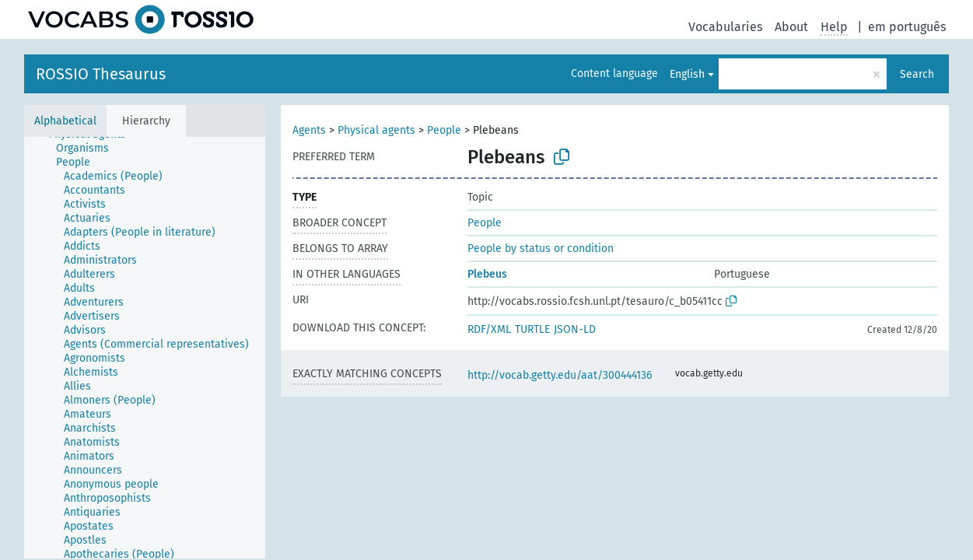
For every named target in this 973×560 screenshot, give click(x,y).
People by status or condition (541, 248)
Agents (309, 130)
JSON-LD (575, 329)
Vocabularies (725, 27)
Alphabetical (65, 121)
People (444, 130)
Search (917, 74)
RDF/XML (489, 329)
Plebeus (487, 274)
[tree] (145, 348)
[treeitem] (89, 149)
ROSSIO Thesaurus (101, 74)
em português (907, 27)
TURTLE (532, 329)
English (687, 74)
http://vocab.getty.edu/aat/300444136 (560, 375)
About (791, 27)
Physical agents (376, 130)
